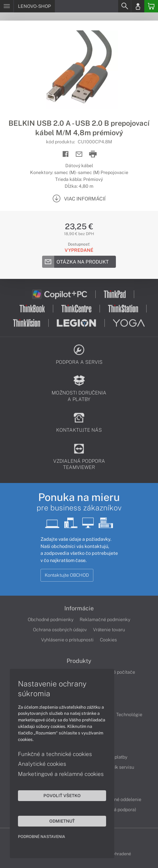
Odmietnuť (62, 821)
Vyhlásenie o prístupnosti (67, 640)
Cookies (108, 640)
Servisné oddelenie (121, 799)
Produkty (79, 661)
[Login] (138, 6)
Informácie (79, 608)
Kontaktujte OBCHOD (67, 575)
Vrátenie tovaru (109, 630)
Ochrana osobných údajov (60, 630)
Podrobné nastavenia (42, 837)
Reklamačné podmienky (105, 619)
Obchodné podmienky (51, 619)
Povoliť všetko (62, 796)
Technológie (129, 715)
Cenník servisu (119, 767)
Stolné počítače (119, 672)
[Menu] (7, 6)
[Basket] (151, 6)
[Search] (124, 6)
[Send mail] (79, 154)
